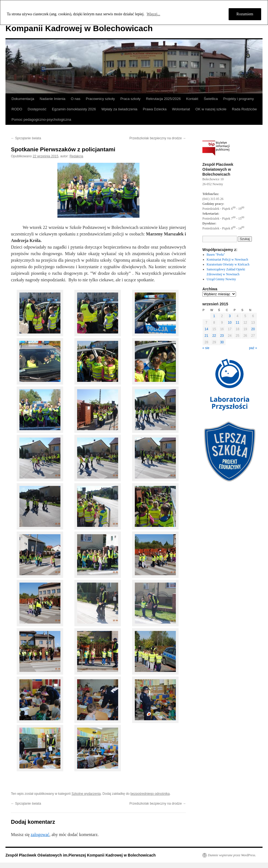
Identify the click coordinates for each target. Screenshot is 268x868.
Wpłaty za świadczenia (120, 109)
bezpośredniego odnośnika (150, 794)
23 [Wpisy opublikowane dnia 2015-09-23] (222, 336)
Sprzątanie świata (26, 138)
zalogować (40, 835)
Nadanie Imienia (53, 99)
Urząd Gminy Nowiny (221, 279)
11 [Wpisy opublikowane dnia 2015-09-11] (238, 323)
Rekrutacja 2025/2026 (163, 99)
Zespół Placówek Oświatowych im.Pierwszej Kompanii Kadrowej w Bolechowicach (81, 855)
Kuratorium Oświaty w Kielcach (228, 264)
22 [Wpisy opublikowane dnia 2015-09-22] (214, 336)
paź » (253, 348)
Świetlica (211, 99)
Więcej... (153, 14)
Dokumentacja (23, 99)
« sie (206, 348)
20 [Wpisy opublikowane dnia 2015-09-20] (253, 329)
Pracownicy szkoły (100, 99)
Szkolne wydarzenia (86, 794)
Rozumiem (245, 14)
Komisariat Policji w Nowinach (228, 259)
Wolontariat (181, 109)
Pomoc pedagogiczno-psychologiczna (41, 119)
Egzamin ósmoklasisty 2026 (74, 109)
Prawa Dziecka (155, 109)
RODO (17, 109)
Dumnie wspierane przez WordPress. (232, 855)
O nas (76, 99)
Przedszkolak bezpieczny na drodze (158, 138)
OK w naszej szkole (211, 109)
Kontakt (192, 99)
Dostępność (37, 109)
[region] (134, 12)
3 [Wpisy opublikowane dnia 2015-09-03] (230, 316)
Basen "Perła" (216, 255)
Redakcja (76, 156)
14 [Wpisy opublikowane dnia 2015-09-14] (206, 329)
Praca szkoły (130, 99)
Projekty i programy (238, 99)
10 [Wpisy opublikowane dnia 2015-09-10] (230, 323)
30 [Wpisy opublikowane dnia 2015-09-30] (222, 342)
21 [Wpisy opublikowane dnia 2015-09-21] (206, 336)
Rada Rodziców (244, 109)
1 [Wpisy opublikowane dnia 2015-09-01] (214, 316)
